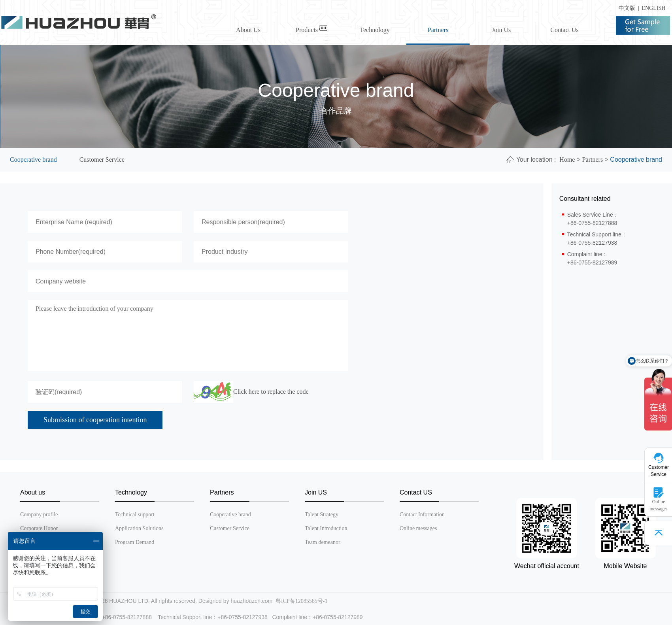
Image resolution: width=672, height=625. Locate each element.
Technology (375, 30)
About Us (248, 30)
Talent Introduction (326, 528)
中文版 (626, 8)
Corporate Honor (39, 528)
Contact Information (422, 515)
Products (311, 30)
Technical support (135, 515)
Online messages (418, 528)
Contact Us (564, 30)
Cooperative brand (33, 160)
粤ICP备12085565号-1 (301, 601)
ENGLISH (653, 8)
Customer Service (102, 160)
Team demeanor (323, 542)
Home (567, 160)
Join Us (501, 30)
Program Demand (135, 542)
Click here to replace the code (271, 392)
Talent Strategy (322, 515)
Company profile (39, 515)
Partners (438, 30)
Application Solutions (139, 528)
